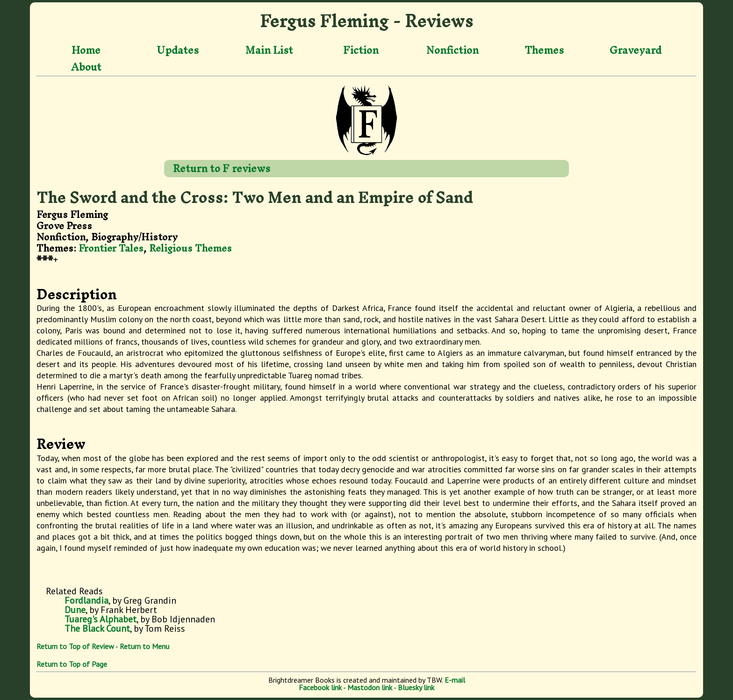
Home (86, 51)
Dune (75, 610)
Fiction (361, 51)
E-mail (455, 680)
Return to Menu (144, 646)
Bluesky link (416, 687)
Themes (544, 51)
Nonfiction (453, 51)
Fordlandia (86, 600)
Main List (269, 51)
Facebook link (320, 687)
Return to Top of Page (72, 664)
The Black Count (97, 628)
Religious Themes (190, 248)
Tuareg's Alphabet (101, 619)
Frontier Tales (111, 248)
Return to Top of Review (75, 646)
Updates (178, 51)
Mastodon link (370, 687)
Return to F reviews (222, 168)
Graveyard (636, 51)
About (86, 67)
